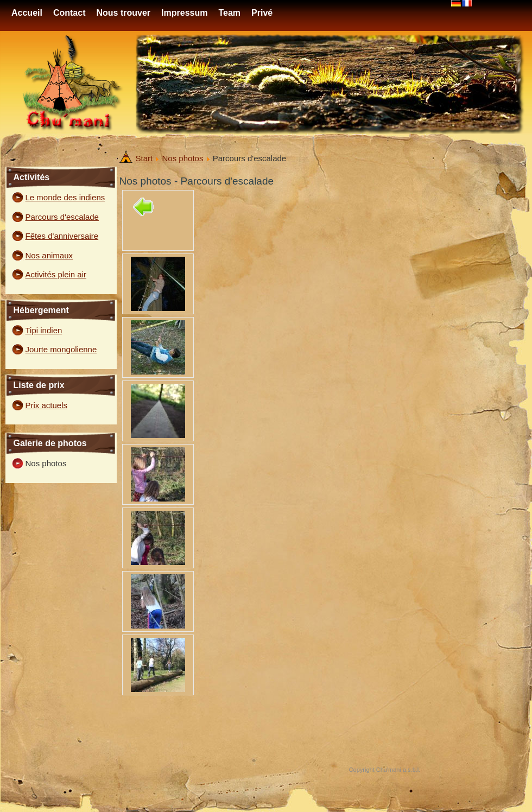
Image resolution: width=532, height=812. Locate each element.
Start (144, 158)
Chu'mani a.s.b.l (398, 770)
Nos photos (183, 158)
